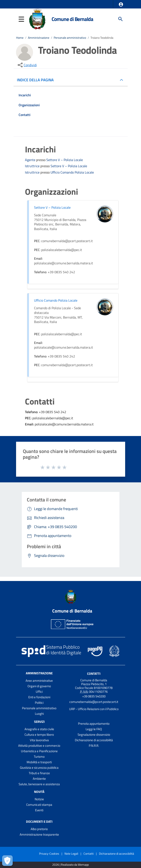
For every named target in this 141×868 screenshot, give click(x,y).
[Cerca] (120, 19)
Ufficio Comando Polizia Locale (72, 172)
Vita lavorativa (39, 740)
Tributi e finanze (39, 773)
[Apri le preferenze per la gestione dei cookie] (7, 861)
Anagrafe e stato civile (39, 729)
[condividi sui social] (27, 65)
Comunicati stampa (39, 805)
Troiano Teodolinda (102, 38)
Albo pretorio (39, 829)
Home (20, 38)
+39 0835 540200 (94, 696)
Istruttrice (33, 166)
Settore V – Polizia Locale (65, 160)
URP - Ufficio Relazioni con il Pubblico (94, 709)
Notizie (39, 799)
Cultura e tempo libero (39, 735)
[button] (121, 4)
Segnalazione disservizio (94, 735)
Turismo (39, 757)
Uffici (39, 692)
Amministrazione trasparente (39, 834)
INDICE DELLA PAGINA (37, 80)
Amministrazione (39, 38)
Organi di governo (39, 686)
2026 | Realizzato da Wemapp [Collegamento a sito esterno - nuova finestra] (70, 865)
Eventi (39, 810)
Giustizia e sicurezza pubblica (39, 768)
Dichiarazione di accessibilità (94, 740)
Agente (31, 160)
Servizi (39, 722)
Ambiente (39, 779)
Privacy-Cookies (49, 854)
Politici (39, 703)
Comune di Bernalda (72, 19)
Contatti (94, 674)
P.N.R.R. (94, 746)
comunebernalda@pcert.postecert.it (94, 702)
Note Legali (71, 854)
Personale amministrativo (70, 38)
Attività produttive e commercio (39, 746)
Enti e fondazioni (39, 697)
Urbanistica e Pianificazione (39, 751)
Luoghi (39, 714)
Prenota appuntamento (94, 724)
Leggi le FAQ (94, 729)
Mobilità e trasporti (39, 762)
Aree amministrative (39, 681)
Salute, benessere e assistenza (39, 784)
